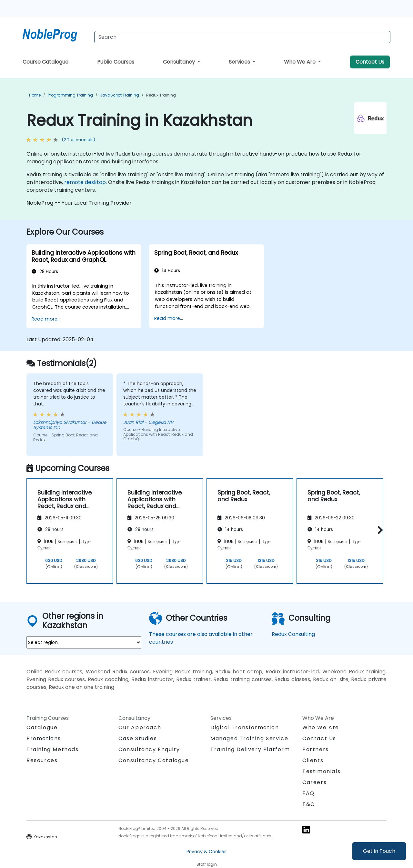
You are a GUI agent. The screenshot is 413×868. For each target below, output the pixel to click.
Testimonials (321, 771)
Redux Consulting (293, 634)
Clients (313, 760)
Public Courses (116, 62)
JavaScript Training (120, 95)
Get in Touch (379, 851)
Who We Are (300, 62)
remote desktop (85, 182)
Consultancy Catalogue (154, 760)
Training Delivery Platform (250, 749)
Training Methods (53, 749)
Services (240, 62)
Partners (316, 749)
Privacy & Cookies (206, 852)
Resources (42, 760)
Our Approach (140, 727)
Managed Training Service (249, 738)
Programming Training (70, 95)
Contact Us (370, 62)
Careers (314, 782)
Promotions (44, 738)
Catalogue (42, 727)
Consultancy (180, 62)
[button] (379, 530)
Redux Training (161, 95)
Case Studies (138, 738)
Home (35, 95)
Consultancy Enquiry (149, 750)
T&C (309, 804)
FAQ (308, 793)
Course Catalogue (45, 62)
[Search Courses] (242, 37)
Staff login (207, 864)
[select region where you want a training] (84, 642)
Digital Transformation (245, 727)
